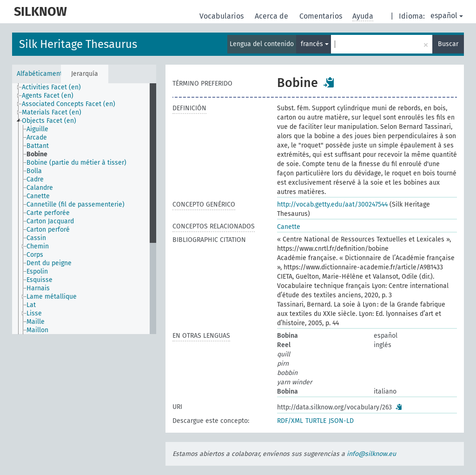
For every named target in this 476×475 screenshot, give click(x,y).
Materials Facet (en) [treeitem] (52, 112)
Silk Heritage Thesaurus (78, 44)
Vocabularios (222, 16)
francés (315, 44)
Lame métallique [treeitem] (52, 297)
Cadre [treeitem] (35, 179)
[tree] (84, 209)
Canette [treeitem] (38, 196)
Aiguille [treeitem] (37, 129)
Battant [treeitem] (38, 146)
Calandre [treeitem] (40, 188)
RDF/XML (290, 421)
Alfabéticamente (39, 74)
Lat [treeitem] (31, 305)
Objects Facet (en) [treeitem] (49, 121)
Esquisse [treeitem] (40, 280)
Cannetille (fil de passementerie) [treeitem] (76, 204)
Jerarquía (85, 74)
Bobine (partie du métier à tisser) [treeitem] (76, 163)
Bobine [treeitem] (37, 154)
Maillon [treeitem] (37, 330)
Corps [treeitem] (35, 255)
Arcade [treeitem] (37, 137)
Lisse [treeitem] (34, 313)
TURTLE (316, 421)
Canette (289, 227)
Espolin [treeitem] (37, 271)
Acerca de (272, 16)
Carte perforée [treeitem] (48, 213)
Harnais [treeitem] (38, 288)
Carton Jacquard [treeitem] (50, 221)
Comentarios (322, 16)
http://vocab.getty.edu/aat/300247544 (332, 204)
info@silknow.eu (371, 454)
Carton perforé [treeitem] (48, 230)
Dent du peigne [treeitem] (49, 263)
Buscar (448, 44)
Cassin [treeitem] (36, 238)
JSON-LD (341, 421)
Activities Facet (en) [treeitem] (51, 87)
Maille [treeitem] (36, 322)
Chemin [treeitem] (38, 246)
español (447, 16)
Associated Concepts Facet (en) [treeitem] (69, 104)
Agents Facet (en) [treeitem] (48, 96)
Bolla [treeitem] (34, 171)
